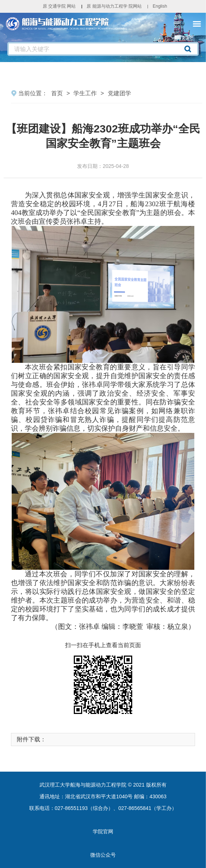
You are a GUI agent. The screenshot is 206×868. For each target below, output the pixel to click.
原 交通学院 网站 (59, 6)
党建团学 (119, 93)
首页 (57, 93)
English (160, 6)
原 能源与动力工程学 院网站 (114, 6)
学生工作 (85, 93)
